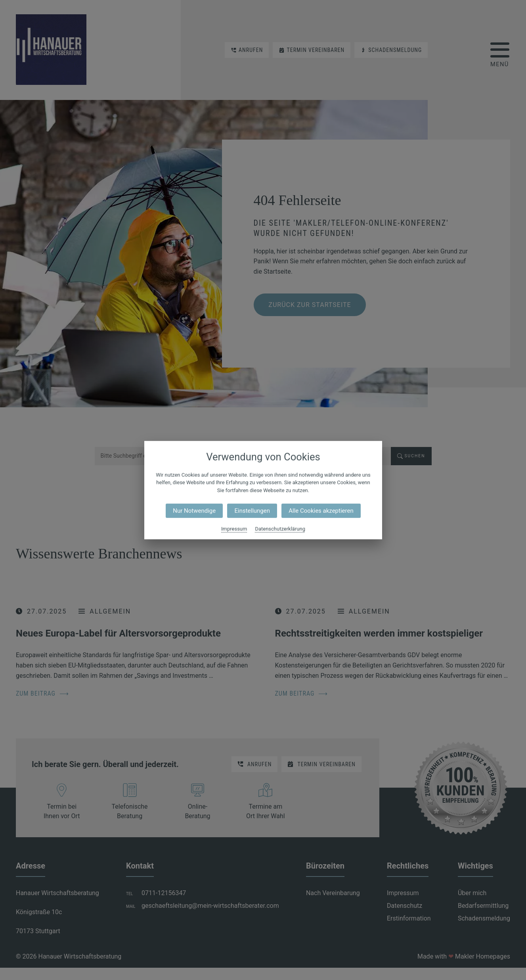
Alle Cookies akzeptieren (321, 511)
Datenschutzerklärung (280, 529)
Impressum (234, 529)
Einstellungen (252, 511)
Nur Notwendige (194, 511)
